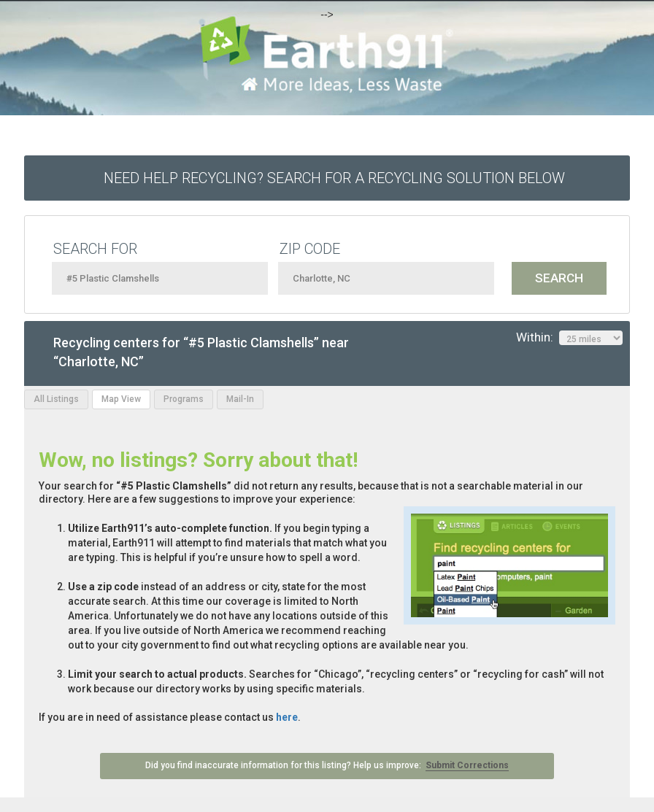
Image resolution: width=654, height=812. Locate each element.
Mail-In (240, 399)
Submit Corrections (467, 765)
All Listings (56, 399)
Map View (121, 399)
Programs (184, 399)
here (287, 717)
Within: (569, 338)
